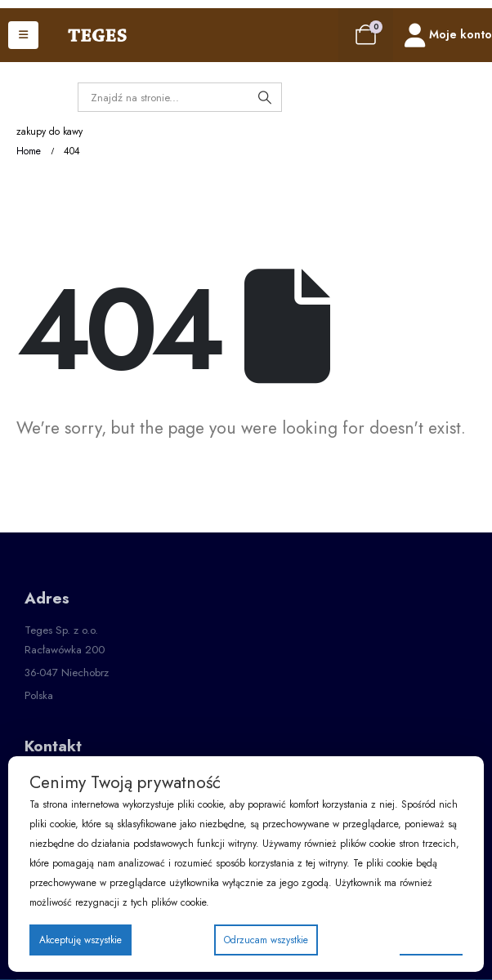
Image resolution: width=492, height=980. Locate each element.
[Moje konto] (448, 36)
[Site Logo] (97, 35)
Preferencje (431, 939)
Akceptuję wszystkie (81, 940)
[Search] (265, 97)
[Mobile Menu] (23, 35)
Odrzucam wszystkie (266, 940)
